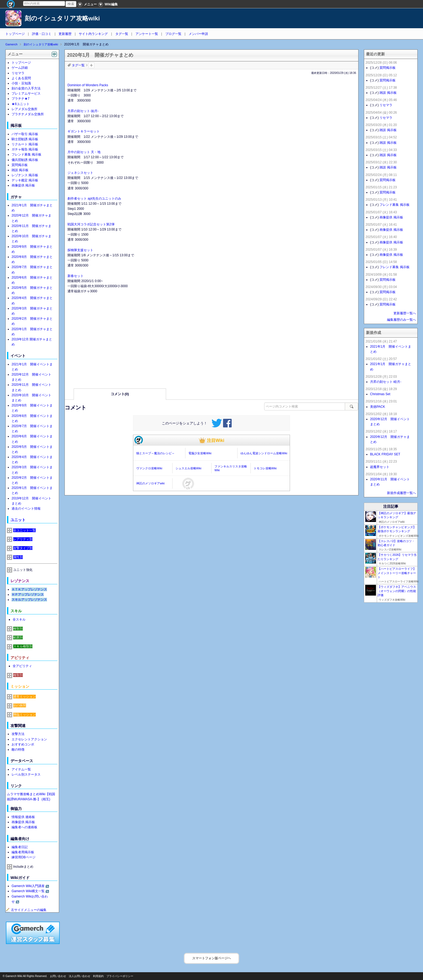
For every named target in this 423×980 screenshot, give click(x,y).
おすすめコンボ (23, 744)
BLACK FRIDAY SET (385, 454)
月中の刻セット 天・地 (84, 152)
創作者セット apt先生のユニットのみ (94, 199)
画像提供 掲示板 (23, 185)
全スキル (19, 619)
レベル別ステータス (26, 774)
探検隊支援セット (80, 250)
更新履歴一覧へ (405, 313)
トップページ (15, 34)
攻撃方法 (18, 734)
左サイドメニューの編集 (26, 910)
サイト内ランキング (93, 34)
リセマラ (18, 73)
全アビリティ (22, 666)
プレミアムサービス (26, 93)
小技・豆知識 (21, 83)
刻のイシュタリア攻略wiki (62, 18)
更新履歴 (65, 34)
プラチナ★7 (21, 99)
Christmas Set (380, 394)
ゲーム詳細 (20, 68)
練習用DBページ (24, 857)
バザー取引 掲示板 (25, 134)
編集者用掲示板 (23, 852)
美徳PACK (378, 407)
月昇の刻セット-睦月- (386, 382)
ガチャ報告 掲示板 (25, 149)
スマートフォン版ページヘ (211, 958)
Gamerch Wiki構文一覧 (28, 891)
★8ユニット (21, 104)
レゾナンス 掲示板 (25, 175)
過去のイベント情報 (26, 509)
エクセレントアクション (29, 739)
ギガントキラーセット (84, 131)
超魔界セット (380, 467)
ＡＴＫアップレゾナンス (29, 589)
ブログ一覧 (173, 34)
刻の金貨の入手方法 (26, 88)
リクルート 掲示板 (25, 144)
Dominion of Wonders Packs (88, 85)
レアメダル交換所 (24, 109)
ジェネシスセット (80, 173)
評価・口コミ (42, 34)
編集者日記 (20, 847)
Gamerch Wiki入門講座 (28, 886)
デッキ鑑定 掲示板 (25, 180)
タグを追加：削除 (91, 65)
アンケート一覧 (147, 34)
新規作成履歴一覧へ (402, 493)
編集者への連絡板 (24, 827)
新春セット (76, 276)
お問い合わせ (58, 976)
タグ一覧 (122, 34)
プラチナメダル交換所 (28, 114)
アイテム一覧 (21, 769)
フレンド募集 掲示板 (26, 154)
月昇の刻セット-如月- (83, 111)
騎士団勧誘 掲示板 (25, 139)
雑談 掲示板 (20, 170)
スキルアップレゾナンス (29, 600)
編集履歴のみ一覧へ (402, 320)
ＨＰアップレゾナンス (28, 595)
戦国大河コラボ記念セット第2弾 (91, 224)
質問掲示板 (20, 165)
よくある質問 (21, 78)
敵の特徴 (18, 750)
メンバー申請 (198, 34)
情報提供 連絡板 (23, 817)
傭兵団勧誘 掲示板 (25, 160)
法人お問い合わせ (80, 976)
